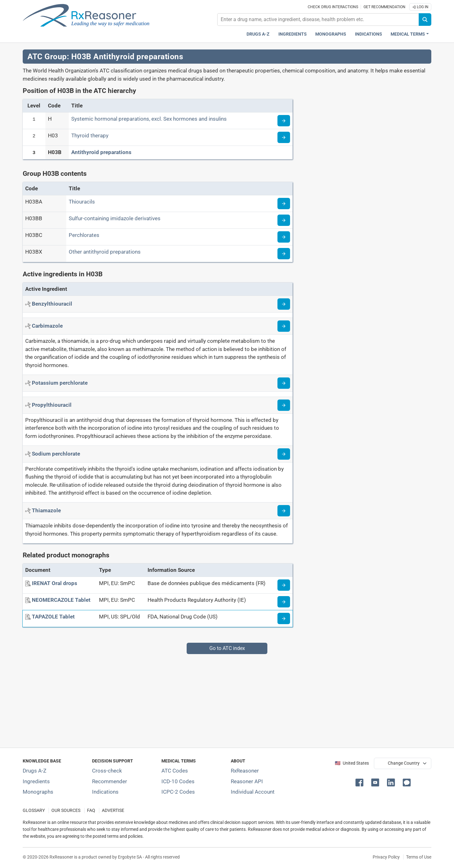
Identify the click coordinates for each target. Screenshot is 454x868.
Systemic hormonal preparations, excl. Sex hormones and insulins (149, 119)
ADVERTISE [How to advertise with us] (113, 811)
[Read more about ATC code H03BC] (284, 237)
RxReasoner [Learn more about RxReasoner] (245, 771)
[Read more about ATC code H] (284, 121)
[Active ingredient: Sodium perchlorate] (56, 454)
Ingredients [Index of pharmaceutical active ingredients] (36, 781)
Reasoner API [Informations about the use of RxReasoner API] (247, 781)
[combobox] (318, 20)
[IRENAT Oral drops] (55, 583)
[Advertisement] (212, 698)
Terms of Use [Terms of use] (419, 857)
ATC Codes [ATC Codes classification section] (175, 771)
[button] (361, 782)
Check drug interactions (333, 7)
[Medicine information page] (284, 585)
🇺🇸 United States (352, 763)
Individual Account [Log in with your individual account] (253, 792)
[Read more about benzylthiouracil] (284, 304)
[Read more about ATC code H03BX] (284, 254)
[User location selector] (403, 763)
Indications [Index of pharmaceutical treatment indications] (105, 792)
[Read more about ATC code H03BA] (284, 204)
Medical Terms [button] (408, 34)
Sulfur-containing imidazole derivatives (115, 218)
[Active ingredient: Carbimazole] (47, 326)
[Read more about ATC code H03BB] (284, 220)
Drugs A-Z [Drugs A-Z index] (258, 34)
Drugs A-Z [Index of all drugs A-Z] (35, 771)
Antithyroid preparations (101, 152)
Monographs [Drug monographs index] (331, 34)
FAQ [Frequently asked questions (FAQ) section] (91, 811)
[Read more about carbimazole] (284, 326)
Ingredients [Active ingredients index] (293, 34)
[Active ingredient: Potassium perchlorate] (60, 383)
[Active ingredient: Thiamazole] (46, 510)
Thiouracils (82, 202)
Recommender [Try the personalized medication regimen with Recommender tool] (110, 781)
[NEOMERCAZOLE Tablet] (61, 600)
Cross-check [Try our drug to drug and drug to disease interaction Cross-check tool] (107, 771)
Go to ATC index (227, 648)
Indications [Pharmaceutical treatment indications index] (369, 34)
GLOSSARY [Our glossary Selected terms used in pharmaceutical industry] (34, 811)
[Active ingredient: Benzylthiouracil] (52, 304)
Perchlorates (84, 235)
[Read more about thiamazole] (284, 511)
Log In (420, 7)
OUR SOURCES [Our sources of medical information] (66, 811)
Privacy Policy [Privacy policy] (386, 857)
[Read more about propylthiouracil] (284, 405)
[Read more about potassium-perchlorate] (284, 383)
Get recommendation (384, 7)
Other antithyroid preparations (105, 252)
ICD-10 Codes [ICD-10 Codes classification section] (178, 781)
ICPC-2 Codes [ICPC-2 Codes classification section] (178, 792)
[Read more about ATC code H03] (284, 137)
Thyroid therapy (90, 135)
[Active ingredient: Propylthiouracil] (52, 405)
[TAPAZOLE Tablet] (53, 617)
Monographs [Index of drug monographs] (38, 792)
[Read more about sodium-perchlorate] (284, 454)
